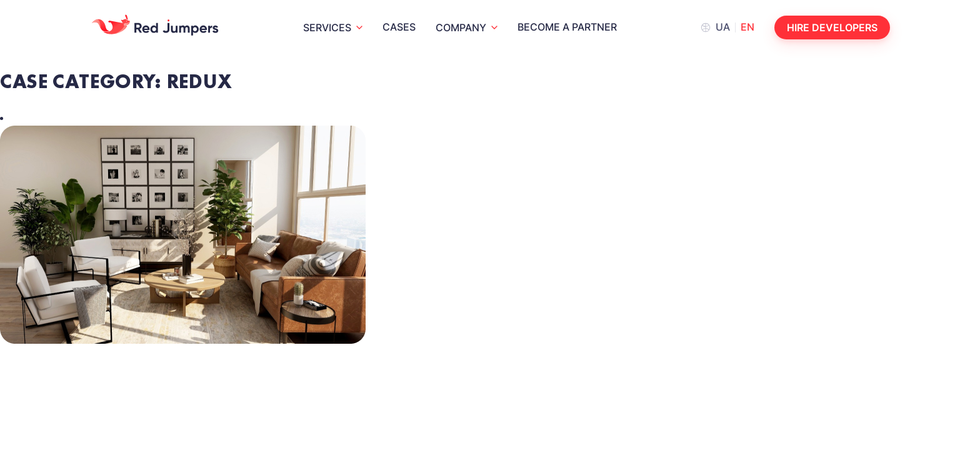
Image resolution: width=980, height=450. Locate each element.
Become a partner (567, 27)
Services (327, 27)
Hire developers (832, 27)
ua (723, 27)
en (747, 27)
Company (461, 27)
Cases (399, 27)
